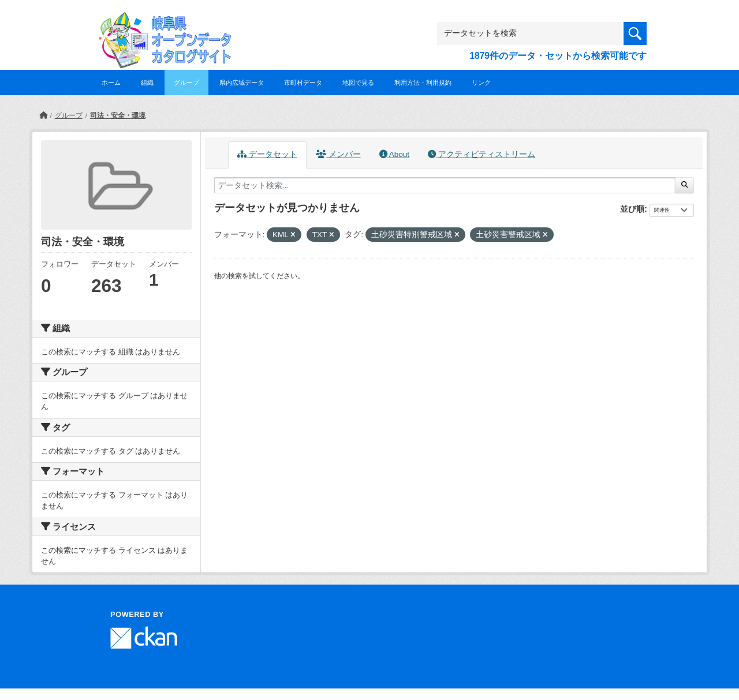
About (394, 154)
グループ (186, 83)
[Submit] (684, 185)
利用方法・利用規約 (423, 83)
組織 (147, 83)
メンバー (338, 154)
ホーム (111, 83)
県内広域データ (242, 83)
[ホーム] (43, 115)
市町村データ (303, 83)
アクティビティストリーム (482, 154)
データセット (267, 154)
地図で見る (358, 83)
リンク (481, 83)
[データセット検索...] (445, 185)
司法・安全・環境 (118, 115)
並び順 (632, 209)
